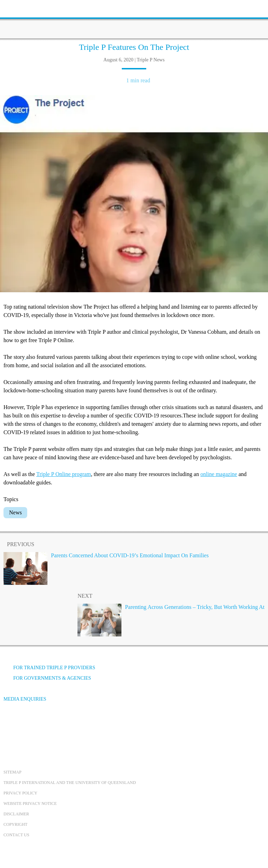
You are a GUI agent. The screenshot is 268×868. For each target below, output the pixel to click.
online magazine (219, 474)
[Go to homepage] (134, 19)
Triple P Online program (64, 474)
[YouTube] (30, 725)
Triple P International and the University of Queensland (70, 783)
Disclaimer (16, 814)
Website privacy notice (30, 803)
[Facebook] (11, 725)
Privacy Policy (20, 793)
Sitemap (12, 772)
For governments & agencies (47, 678)
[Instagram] (49, 725)
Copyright (16, 824)
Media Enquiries (25, 699)
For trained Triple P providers (49, 668)
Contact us (16, 835)
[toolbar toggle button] (17, 8)
